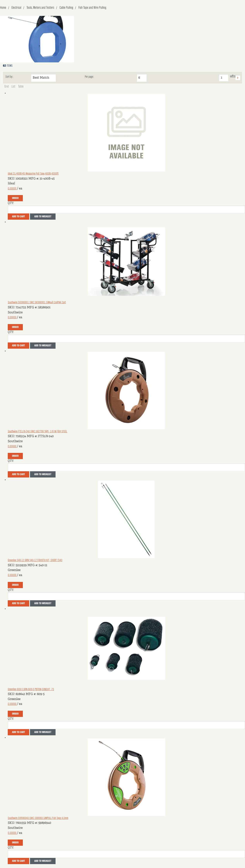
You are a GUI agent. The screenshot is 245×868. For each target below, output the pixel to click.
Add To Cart (18, 217)
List (13, 87)
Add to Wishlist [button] (43, 217)
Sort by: (9, 77)
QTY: (11, 203)
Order (15, 198)
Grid (6, 87)
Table (21, 87)
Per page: (89, 77)
